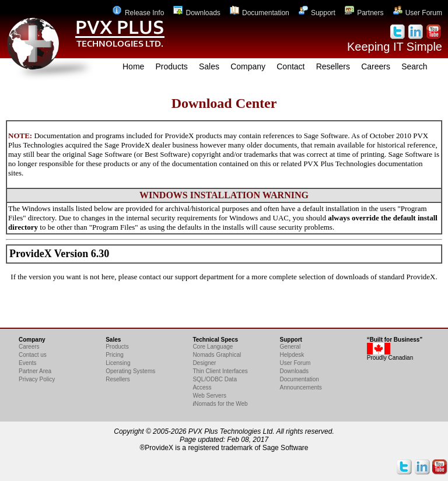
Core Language (213, 347)
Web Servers (209, 396)
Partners (364, 13)
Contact (290, 66)
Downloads (197, 13)
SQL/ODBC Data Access (215, 383)
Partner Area (35, 371)
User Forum (418, 13)
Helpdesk (292, 355)
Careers (376, 66)
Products (172, 66)
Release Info (138, 13)
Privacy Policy (37, 379)
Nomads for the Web (220, 404)
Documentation (260, 13)
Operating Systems (130, 371)
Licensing (118, 363)
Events (28, 363)
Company (248, 66)
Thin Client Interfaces (220, 371)
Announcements (301, 387)
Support (317, 13)
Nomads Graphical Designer (217, 359)
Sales (209, 66)
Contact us (33, 355)
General (290, 347)
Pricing (115, 355)
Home (133, 66)
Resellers (333, 66)
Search (414, 66)
